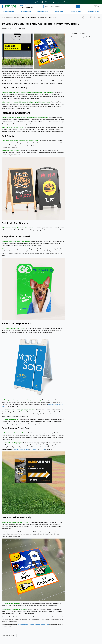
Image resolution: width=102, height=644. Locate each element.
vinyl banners (34, 449)
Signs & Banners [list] (60, 11)
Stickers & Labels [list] (26, 11)
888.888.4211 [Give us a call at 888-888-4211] (23, 6)
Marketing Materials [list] (8, 11)
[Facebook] (83, 17)
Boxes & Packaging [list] (43, 11)
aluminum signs (25, 449)
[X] (87, 17)
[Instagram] (91, 17)
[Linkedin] (99, 17)
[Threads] (95, 17)
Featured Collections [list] (93, 11)
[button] (78, 6)
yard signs (16, 449)
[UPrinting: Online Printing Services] (9, 6)
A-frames (42, 449)
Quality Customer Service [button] (26, 8)
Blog (3, 17)
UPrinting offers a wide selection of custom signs (34, 625)
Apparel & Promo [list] (76, 11)
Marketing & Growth (12, 17)
